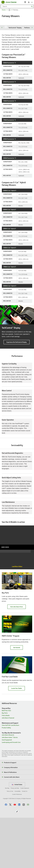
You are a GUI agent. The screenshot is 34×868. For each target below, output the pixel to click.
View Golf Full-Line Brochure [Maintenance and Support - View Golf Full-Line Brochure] (10, 775)
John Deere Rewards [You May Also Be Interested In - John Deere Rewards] (8, 785)
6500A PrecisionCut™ (9, 79)
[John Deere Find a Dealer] (25, 2)
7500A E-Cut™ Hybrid (9, 264)
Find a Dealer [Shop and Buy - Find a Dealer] (6, 766)
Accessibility (17, 842)
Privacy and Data (15, 838)
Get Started (18, 698)
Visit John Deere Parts (18, 658)
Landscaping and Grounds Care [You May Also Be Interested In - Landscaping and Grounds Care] (11, 793)
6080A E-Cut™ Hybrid (9, 207)
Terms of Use (10, 842)
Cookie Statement (25, 838)
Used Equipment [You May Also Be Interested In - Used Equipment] (7, 790)
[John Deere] (10, 2)
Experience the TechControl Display (18, 359)
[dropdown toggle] (9, 10)
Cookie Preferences (17, 845)
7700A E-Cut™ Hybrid (9, 283)
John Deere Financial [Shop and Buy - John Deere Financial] (8, 768)
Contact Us (25, 842)
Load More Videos (17, 617)
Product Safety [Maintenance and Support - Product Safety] (6, 778)
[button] (6, 855)
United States (17, 835)
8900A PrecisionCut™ (9, 175)
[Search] (17, 6)
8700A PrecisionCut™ (9, 156)
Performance (28, 44)
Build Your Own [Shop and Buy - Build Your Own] (6, 761)
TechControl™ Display (15, 44)
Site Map (7, 838)
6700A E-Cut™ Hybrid (9, 245)
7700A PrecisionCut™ (9, 137)
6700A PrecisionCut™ (9, 98)
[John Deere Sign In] (29, 2)
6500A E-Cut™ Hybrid (9, 226)
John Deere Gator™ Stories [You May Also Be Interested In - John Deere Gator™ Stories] (10, 788)
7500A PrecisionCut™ (9, 118)
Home (4, 10)
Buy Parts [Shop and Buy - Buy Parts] (5, 763)
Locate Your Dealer (18, 739)
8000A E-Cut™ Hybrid (9, 303)
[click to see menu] (32, 2)
